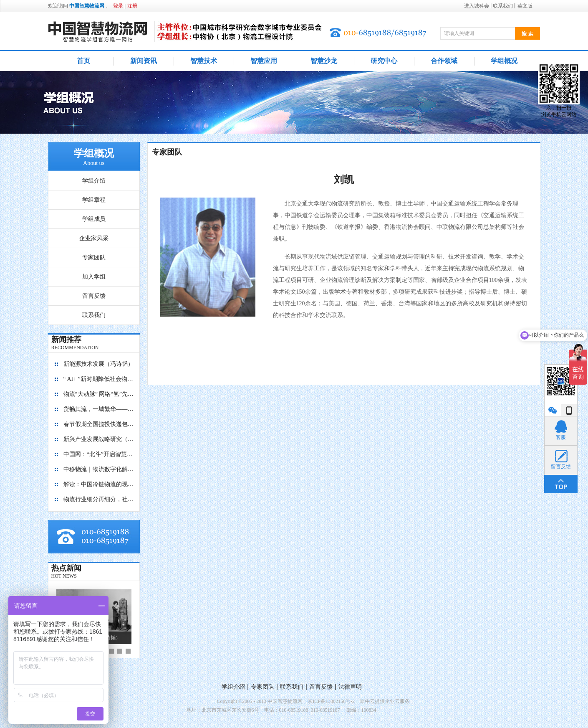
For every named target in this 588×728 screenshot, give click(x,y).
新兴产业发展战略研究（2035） (99, 439)
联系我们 (292, 687)
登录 (118, 6)
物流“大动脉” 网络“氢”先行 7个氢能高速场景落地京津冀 (99, 394)
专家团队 (262, 687)
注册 (132, 6)
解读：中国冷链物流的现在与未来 (99, 484)
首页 (83, 61)
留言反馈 (321, 687)
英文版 (525, 6)
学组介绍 (233, 687)
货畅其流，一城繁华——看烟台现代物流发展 (99, 409)
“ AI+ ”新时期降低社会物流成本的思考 (99, 379)
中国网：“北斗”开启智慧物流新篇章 (99, 454)
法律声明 (350, 687)
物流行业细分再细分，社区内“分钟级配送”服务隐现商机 (99, 499)
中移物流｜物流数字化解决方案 (99, 469)
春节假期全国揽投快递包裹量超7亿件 (99, 424)
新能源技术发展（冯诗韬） (98, 364)
